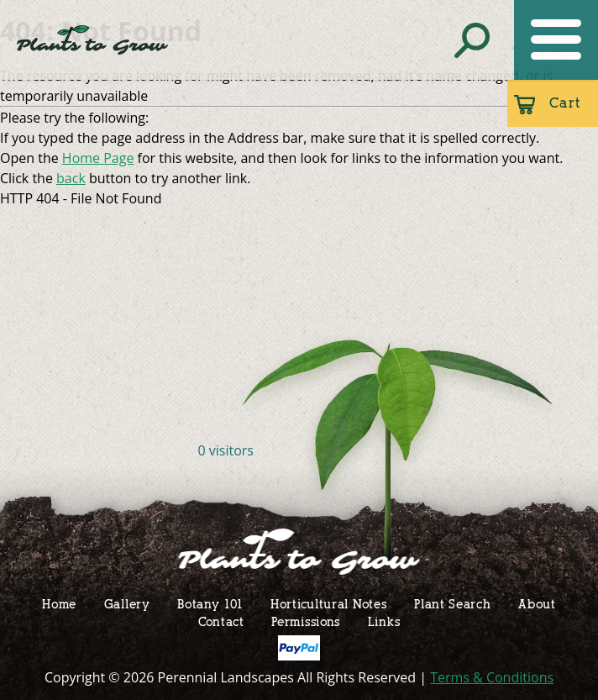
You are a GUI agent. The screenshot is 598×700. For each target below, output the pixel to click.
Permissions (306, 621)
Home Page (98, 158)
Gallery (127, 604)
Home (59, 604)
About (537, 604)
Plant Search (452, 604)
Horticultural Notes (328, 604)
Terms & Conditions (492, 677)
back (71, 178)
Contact (221, 621)
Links (384, 621)
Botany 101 (210, 604)
